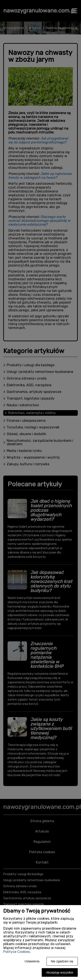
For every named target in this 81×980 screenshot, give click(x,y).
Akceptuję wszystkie (60, 972)
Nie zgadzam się (62, 961)
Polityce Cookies (17, 952)
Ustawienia (32, 961)
